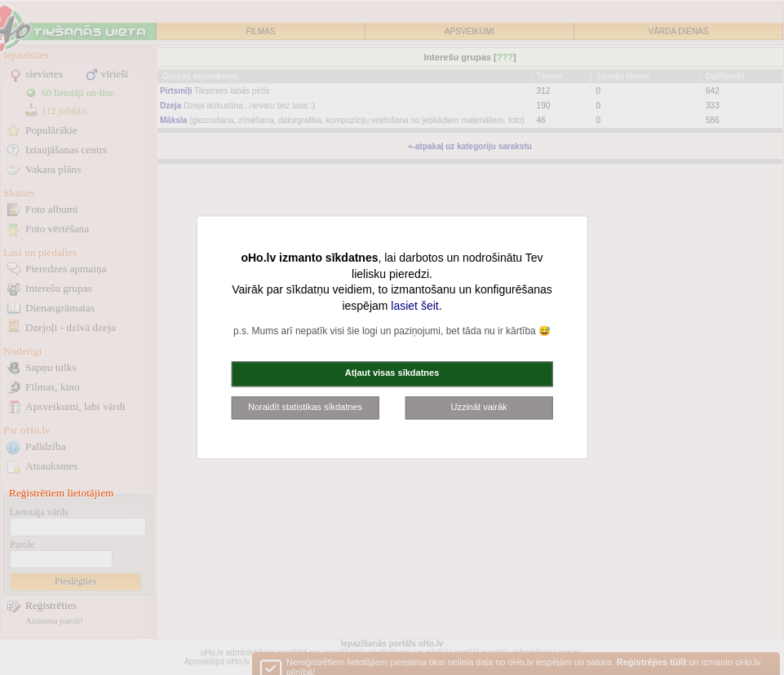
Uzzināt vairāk (478, 407)
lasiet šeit (414, 306)
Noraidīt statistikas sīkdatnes (305, 407)
